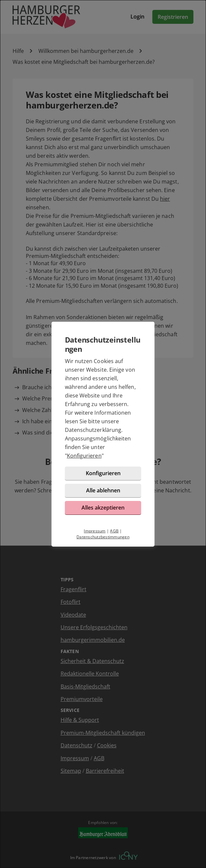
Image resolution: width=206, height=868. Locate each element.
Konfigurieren (84, 456)
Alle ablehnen (103, 490)
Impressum (95, 531)
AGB (114, 531)
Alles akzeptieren (103, 508)
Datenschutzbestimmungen (103, 537)
